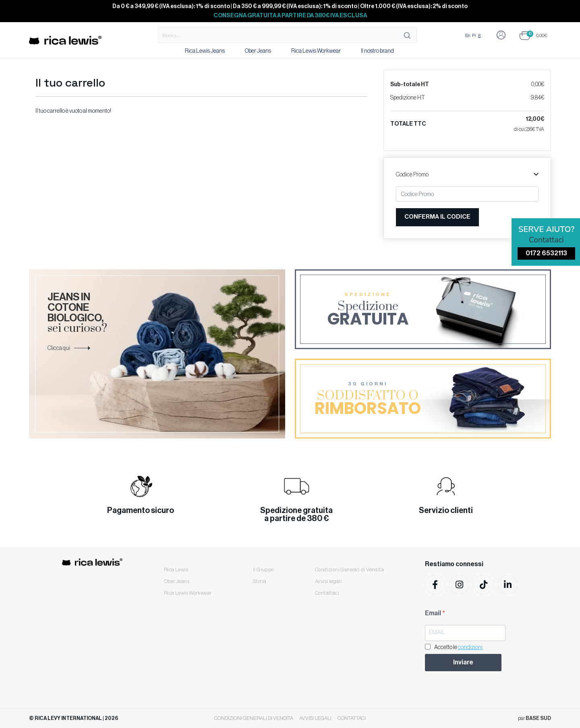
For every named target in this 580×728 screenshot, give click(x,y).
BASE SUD (538, 718)
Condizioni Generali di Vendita (349, 570)
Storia (260, 581)
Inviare (463, 662)
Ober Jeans (258, 51)
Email (434, 613)
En (468, 35)
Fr (474, 35)
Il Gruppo (263, 570)
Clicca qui (69, 348)
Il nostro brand (377, 51)
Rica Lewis (176, 570)
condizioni (470, 647)
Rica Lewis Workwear (316, 51)
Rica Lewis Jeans (205, 51)
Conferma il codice (437, 217)
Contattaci (327, 593)
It (479, 35)
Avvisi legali (328, 581)
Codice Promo (467, 175)
